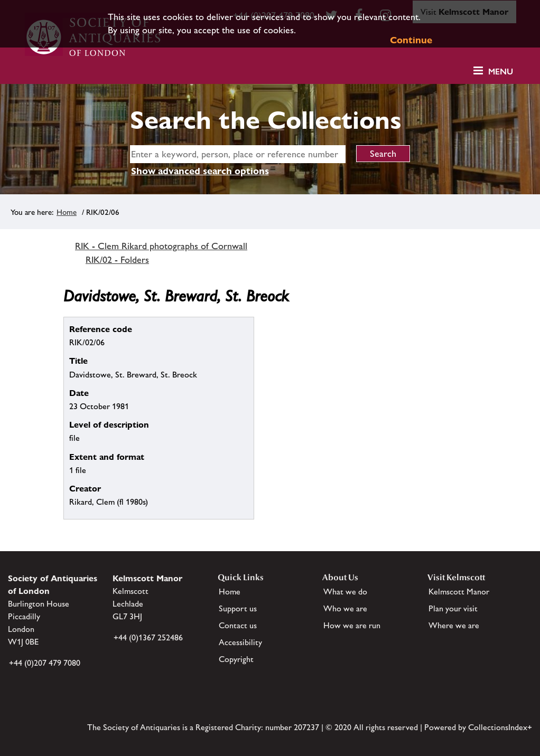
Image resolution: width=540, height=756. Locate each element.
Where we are (454, 625)
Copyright (236, 659)
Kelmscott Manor (459, 592)
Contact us (238, 625)
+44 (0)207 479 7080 (45, 663)
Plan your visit (453, 608)
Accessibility (240, 642)
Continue (411, 40)
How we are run (352, 625)
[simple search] (238, 154)
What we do (345, 592)
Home (67, 212)
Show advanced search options (200, 171)
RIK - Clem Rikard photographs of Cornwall (161, 246)
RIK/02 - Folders (117, 260)
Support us (238, 608)
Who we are (345, 608)
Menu (501, 72)
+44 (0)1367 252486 (148, 637)
